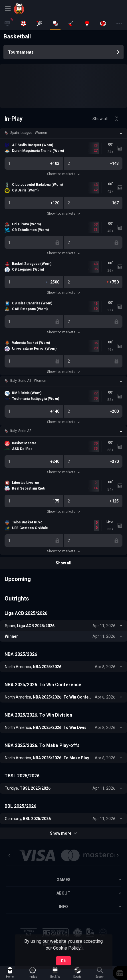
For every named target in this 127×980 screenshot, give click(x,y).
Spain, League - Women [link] (29, 133)
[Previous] (9, 855)
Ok (63, 961)
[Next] (118, 855)
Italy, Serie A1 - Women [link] (28, 381)
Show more (63, 833)
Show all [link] (100, 119)
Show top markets (63, 174)
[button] (63, 133)
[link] (27, 9)
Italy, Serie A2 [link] (21, 431)
